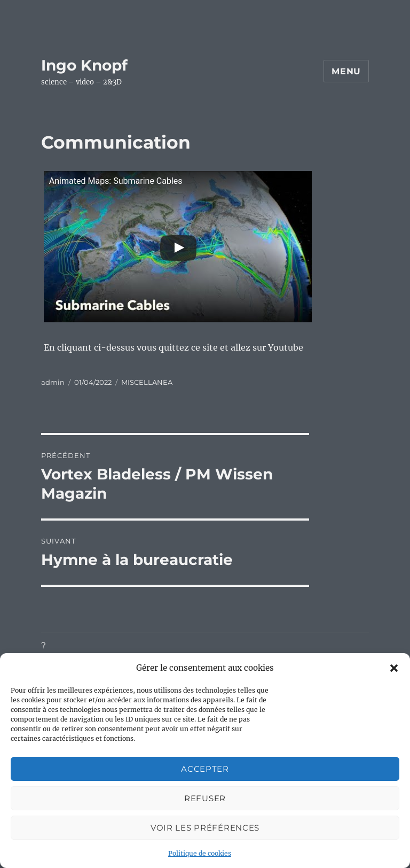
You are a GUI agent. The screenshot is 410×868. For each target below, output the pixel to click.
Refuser (205, 798)
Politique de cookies (200, 853)
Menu (346, 71)
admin (53, 382)
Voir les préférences (205, 828)
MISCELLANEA (147, 382)
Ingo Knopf (84, 65)
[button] (394, 668)
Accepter (205, 769)
